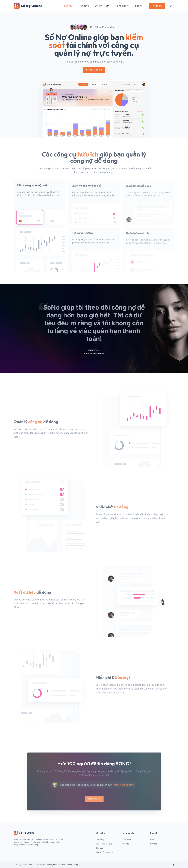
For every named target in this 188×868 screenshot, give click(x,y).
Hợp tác (154, 844)
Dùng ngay (157, 6)
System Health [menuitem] (102, 6)
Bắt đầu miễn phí (94, 70)
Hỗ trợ (153, 840)
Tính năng (100, 840)
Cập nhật (99, 848)
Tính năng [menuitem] (84, 6)
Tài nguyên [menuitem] (122, 6)
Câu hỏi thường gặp (104, 844)
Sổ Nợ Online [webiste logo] (24, 833)
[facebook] (173, 865)
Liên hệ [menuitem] (139, 6)
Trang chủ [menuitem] (67, 6)
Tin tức (126, 844)
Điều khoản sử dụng (104, 852)
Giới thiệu (127, 840)
